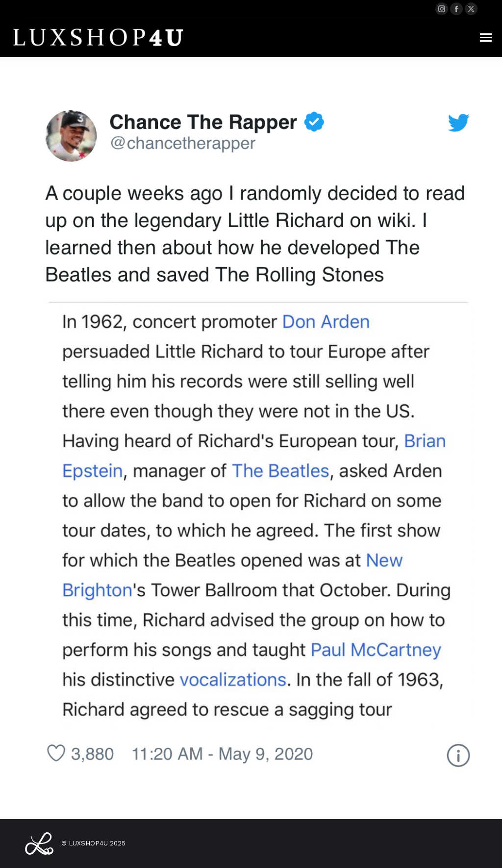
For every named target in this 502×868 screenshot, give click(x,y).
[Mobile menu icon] (486, 38)
